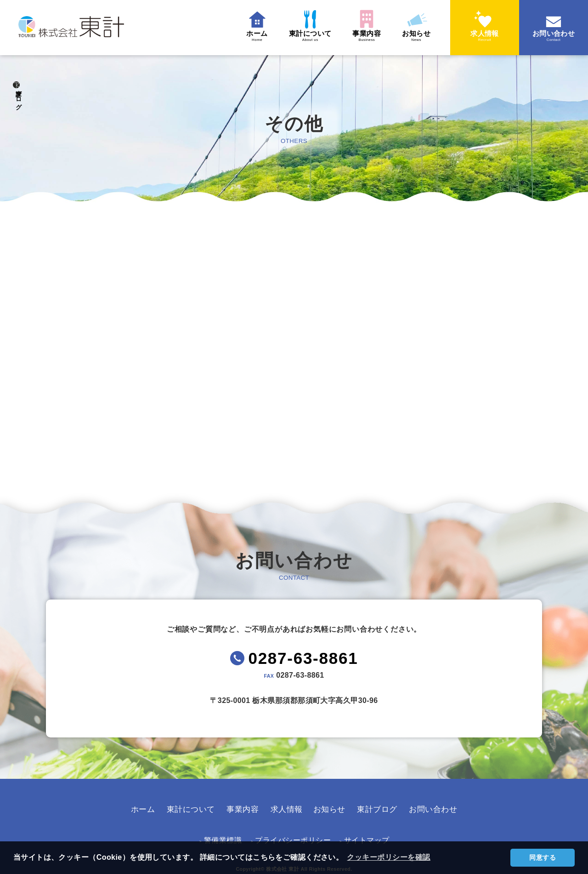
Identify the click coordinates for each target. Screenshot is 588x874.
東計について (300, 36)
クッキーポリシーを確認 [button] (390, 857)
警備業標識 (224, 838)
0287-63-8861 (304, 670)
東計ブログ (19, 110)
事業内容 (361, 36)
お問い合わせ (554, 36)
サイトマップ (361, 838)
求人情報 (485, 36)
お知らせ (414, 36)
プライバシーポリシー (291, 838)
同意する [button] (543, 857)
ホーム (243, 36)
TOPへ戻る (287, 440)
